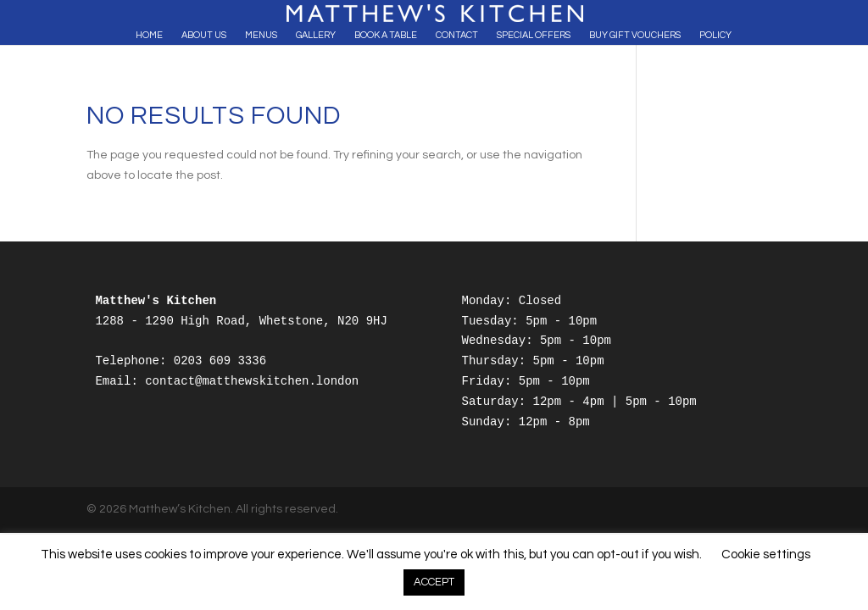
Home (149, 35)
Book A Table (386, 35)
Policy (715, 35)
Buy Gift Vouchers (635, 35)
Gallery (316, 35)
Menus (261, 35)
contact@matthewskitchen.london (252, 381)
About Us (204, 35)
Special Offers (534, 35)
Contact (457, 35)
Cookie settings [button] (766, 555)
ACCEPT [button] (434, 582)
